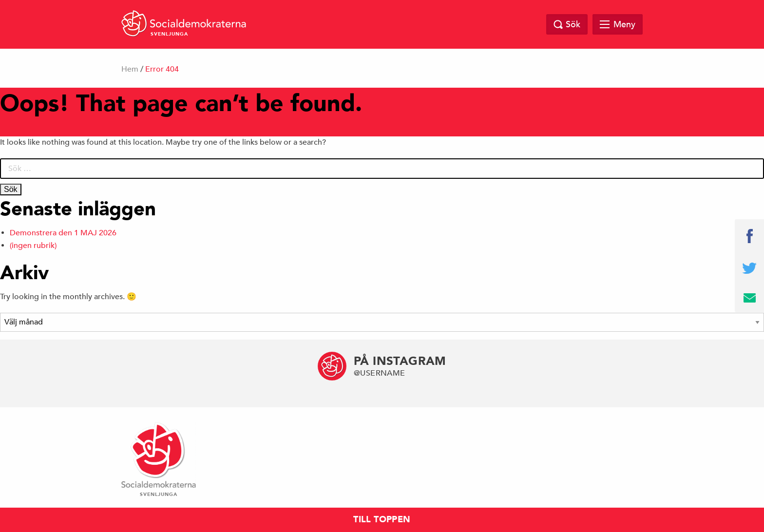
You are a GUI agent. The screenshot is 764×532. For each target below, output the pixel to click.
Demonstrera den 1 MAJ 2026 (63, 233)
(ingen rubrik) (33, 246)
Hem (130, 69)
